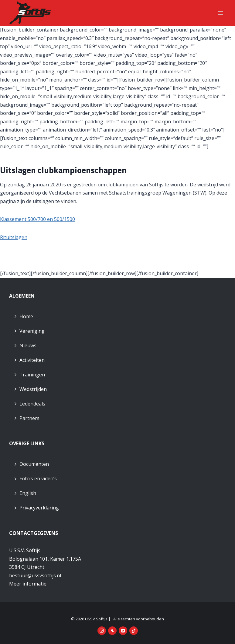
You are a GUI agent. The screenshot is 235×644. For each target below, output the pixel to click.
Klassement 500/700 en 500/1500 (37, 219)
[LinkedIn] (123, 631)
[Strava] (112, 631)
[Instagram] (102, 631)
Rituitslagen (14, 237)
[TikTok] (134, 631)
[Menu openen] (220, 13)
